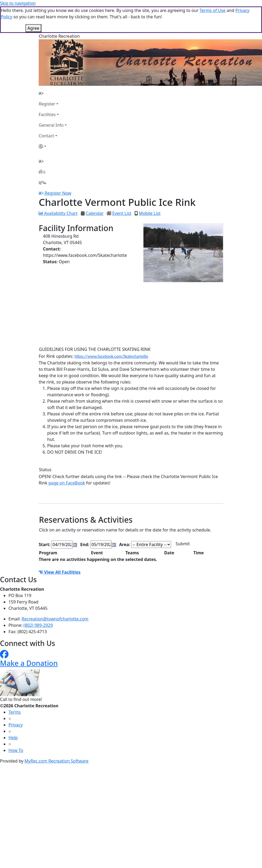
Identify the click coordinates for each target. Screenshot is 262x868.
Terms (15, 712)
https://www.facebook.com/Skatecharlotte (111, 356)
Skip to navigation (18, 3)
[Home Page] (53, 93)
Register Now (58, 193)
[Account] (53, 146)
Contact (46, 136)
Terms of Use (212, 10)
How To (16, 750)
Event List (122, 213)
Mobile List (150, 213)
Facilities (47, 114)
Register (47, 104)
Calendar (95, 213)
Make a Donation (29, 663)
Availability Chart (58, 213)
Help (13, 738)
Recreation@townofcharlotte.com (55, 619)
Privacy (16, 725)
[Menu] (42, 182)
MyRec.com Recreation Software (56, 761)
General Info (51, 125)
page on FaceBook (67, 483)
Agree (33, 28)
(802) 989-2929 (38, 625)
